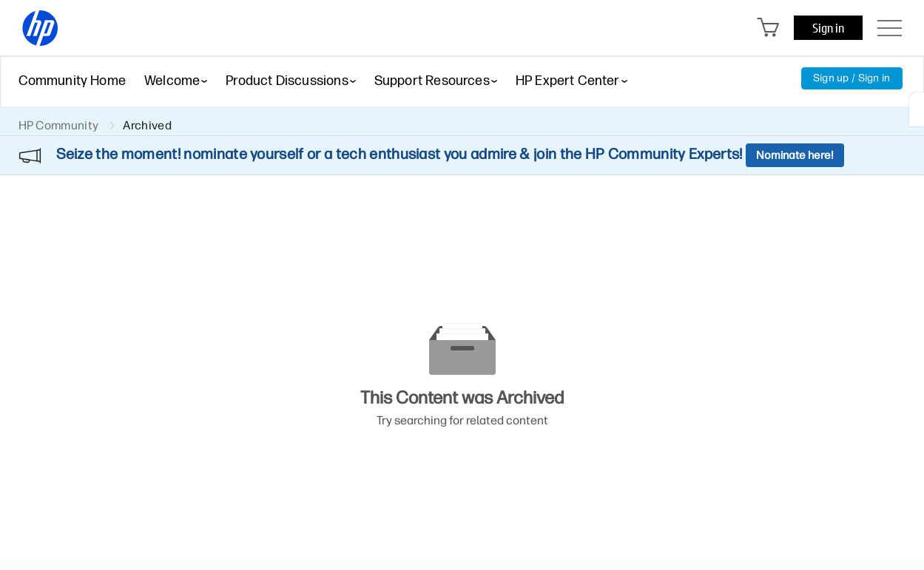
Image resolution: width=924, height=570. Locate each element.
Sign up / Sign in (852, 78)
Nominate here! (795, 155)
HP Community (59, 125)
